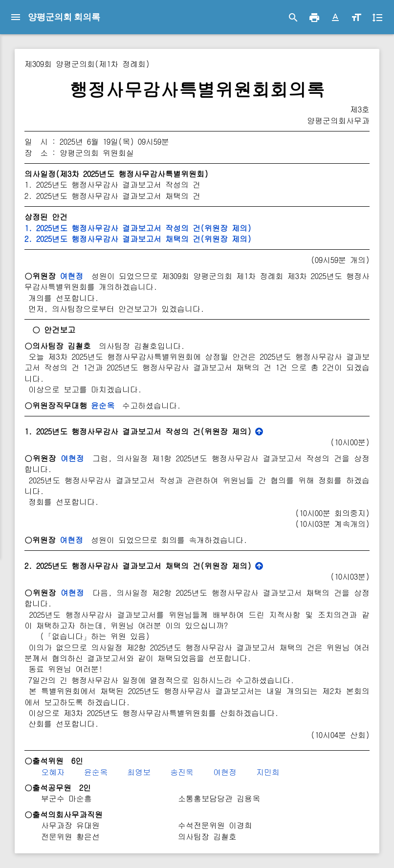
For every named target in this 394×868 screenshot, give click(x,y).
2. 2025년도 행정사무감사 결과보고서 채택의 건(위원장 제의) (138, 239)
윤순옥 (103, 405)
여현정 (71, 276)
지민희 (268, 772)
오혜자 (53, 772)
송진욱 (182, 772)
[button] (335, 18)
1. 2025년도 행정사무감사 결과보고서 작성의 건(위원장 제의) (138, 228)
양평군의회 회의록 (64, 17)
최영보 (139, 772)
